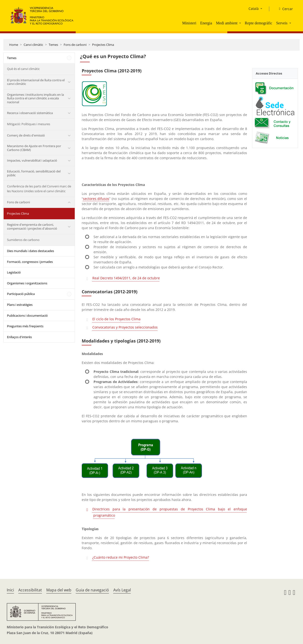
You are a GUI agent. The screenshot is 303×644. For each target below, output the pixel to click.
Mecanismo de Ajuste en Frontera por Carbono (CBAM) (34, 148)
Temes (53, 45)
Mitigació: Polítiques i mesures (29, 124)
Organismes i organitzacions (27, 283)
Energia (206, 23)
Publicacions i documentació (27, 315)
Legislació (14, 272)
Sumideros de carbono (23, 240)
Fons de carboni (75, 45)
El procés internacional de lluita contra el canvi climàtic (36, 82)
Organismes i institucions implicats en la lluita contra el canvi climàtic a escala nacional (35, 98)
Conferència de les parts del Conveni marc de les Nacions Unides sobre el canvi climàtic (39, 189)
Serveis (282, 23)
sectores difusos (96, 199)
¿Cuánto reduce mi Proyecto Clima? (121, 557)
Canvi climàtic (33, 45)
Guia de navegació (92, 590)
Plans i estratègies (20, 305)
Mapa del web (59, 590)
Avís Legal (122, 590)
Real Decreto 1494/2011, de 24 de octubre (126, 278)
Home (14, 45)
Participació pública (21, 294)
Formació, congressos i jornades (30, 262)
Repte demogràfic (258, 23)
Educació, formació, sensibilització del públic (34, 173)
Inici (10, 590)
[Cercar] (284, 9)
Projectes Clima (103, 45)
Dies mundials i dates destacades (30, 251)
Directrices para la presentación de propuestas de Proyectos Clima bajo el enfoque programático (170, 512)
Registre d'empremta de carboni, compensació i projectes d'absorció (32, 226)
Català (254, 9)
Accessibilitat (30, 590)
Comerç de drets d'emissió (26, 135)
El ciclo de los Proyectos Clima (116, 319)
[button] (241, 23)
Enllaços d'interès (19, 337)
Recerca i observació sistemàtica (30, 113)
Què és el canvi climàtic (23, 69)
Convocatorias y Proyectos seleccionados (125, 327)
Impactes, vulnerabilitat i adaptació (32, 160)
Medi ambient (227, 23)
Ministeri (189, 23)
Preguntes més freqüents (25, 326)
